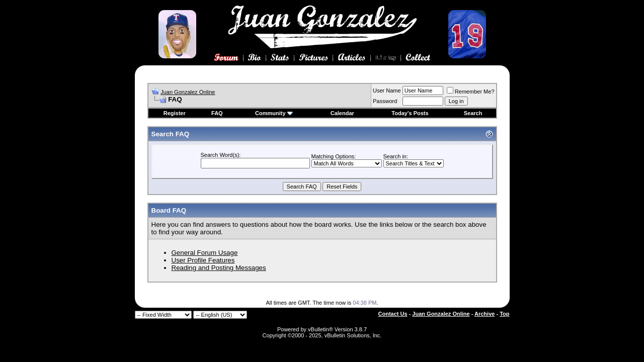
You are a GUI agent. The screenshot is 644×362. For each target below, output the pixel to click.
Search (473, 113)
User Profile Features (203, 260)
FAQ (217, 113)
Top (504, 314)
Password (385, 101)
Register (175, 113)
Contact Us (393, 314)
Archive (485, 314)
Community (274, 113)
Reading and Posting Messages (219, 268)
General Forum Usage (205, 253)
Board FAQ (169, 210)
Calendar (342, 113)
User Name (387, 90)
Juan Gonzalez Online (188, 92)
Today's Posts (410, 113)
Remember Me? (471, 92)
